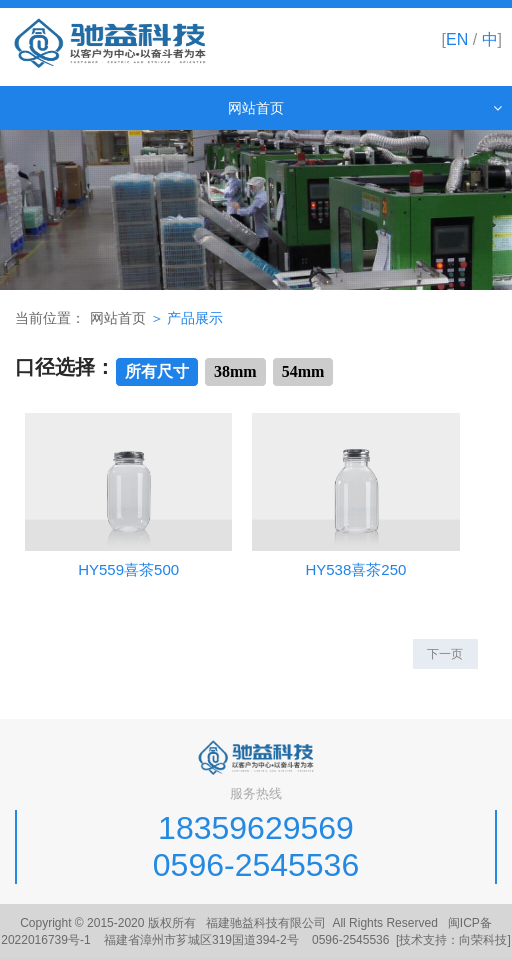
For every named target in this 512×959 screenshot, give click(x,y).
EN (457, 39)
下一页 (445, 654)
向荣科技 (483, 940)
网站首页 (118, 318)
